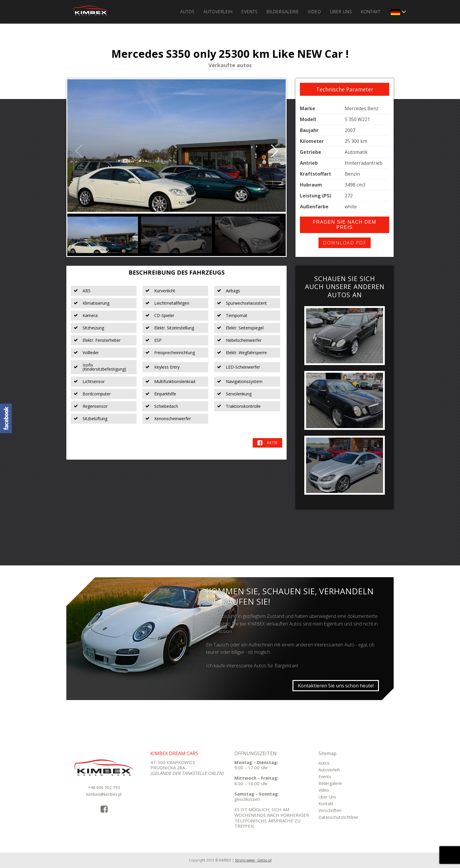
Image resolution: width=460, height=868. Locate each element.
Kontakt (371, 12)
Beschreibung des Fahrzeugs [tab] (177, 272)
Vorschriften (330, 810)
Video (314, 12)
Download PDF (345, 243)
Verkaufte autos (230, 66)
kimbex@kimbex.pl (104, 794)
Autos (187, 12)
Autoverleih (218, 12)
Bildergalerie (283, 12)
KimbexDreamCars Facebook (6, 418)
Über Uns (341, 12)
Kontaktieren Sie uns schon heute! (336, 686)
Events (250, 12)
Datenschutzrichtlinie (338, 817)
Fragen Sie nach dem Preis (345, 225)
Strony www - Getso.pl (253, 860)
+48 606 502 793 (104, 787)
